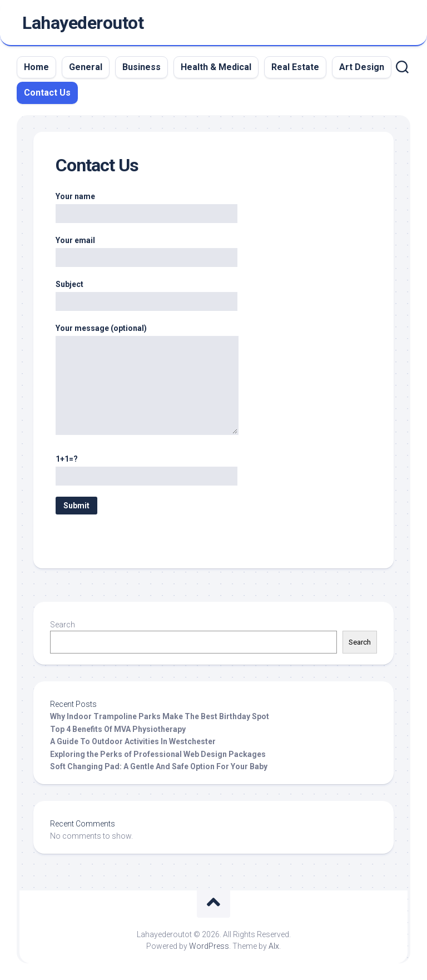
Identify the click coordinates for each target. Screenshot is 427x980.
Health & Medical (216, 67)
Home (36, 67)
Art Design (362, 67)
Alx (274, 946)
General (86, 67)
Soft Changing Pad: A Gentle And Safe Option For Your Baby (159, 766)
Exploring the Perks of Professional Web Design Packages (158, 754)
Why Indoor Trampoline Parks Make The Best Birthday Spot (160, 716)
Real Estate (295, 67)
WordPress (209, 946)
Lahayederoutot (83, 23)
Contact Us (47, 93)
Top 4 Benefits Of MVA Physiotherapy (118, 729)
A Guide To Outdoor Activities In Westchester (133, 741)
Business (141, 67)
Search (63, 625)
